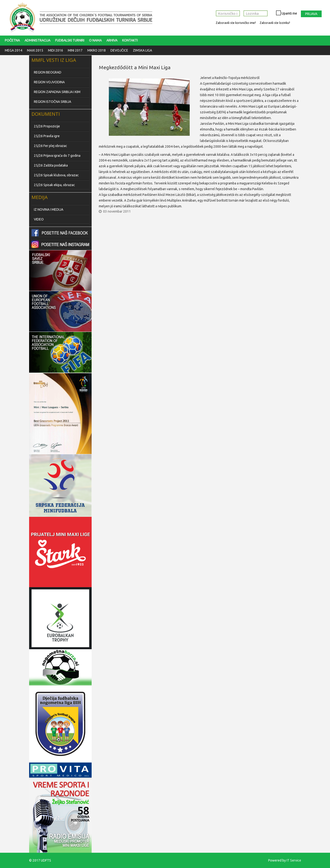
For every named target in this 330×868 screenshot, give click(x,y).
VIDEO (39, 219)
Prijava (311, 14)
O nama (95, 40)
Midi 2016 (55, 50)
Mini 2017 (75, 50)
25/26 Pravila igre (47, 136)
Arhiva (112, 40)
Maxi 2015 (35, 50)
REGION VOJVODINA (49, 82)
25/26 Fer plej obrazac (50, 146)
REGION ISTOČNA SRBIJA (52, 102)
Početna (12, 40)
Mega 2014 (13, 50)
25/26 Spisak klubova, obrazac (56, 175)
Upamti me (284, 13)
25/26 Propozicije (47, 126)
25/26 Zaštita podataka (51, 165)
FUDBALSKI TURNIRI (70, 40)
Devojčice (119, 50)
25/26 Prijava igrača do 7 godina (57, 156)
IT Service (294, 860)
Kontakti (130, 40)
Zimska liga (142, 50)
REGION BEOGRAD (48, 72)
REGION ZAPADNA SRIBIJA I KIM (57, 92)
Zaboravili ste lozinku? (275, 23)
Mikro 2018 (97, 50)
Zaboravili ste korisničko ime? (236, 23)
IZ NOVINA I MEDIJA (49, 209)
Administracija (37, 40)
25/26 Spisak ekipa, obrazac (54, 185)
